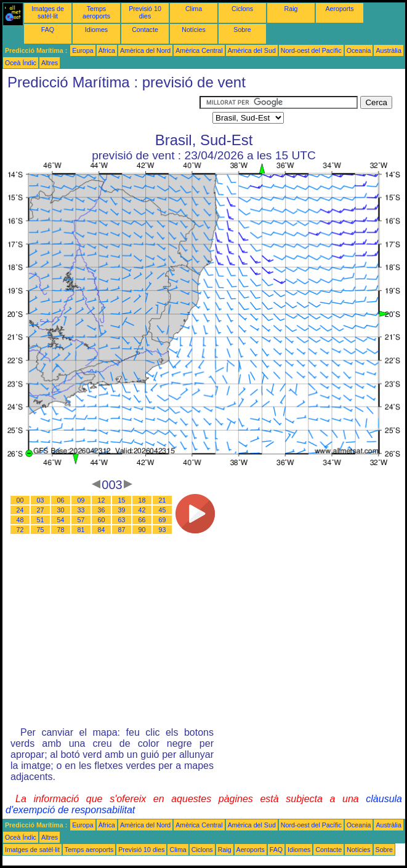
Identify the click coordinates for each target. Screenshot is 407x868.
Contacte (145, 30)
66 (142, 520)
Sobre (242, 30)
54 (61, 520)
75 (41, 530)
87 (122, 530)
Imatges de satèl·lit (48, 12)
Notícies (194, 30)
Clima (194, 9)
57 (81, 520)
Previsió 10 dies (145, 12)
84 (102, 530)
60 (102, 520)
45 (163, 510)
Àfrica (107, 50)
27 (41, 510)
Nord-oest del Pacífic (311, 50)
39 (122, 510)
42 (142, 510)
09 (81, 500)
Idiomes (96, 30)
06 (61, 500)
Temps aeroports (96, 12)
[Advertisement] (101, 111)
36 (102, 510)
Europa (83, 50)
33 (81, 510)
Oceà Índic (21, 63)
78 (61, 530)
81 (81, 530)
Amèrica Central (199, 50)
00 (20, 500)
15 (122, 500)
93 (163, 530)
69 (163, 520)
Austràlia (388, 50)
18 (142, 500)
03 (41, 500)
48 (20, 520)
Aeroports (339, 9)
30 (61, 510)
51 (41, 520)
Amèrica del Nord (145, 50)
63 (122, 520)
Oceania (359, 50)
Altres (50, 63)
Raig (291, 9)
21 (163, 500)
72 (20, 530)
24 (20, 510)
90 (142, 530)
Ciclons (242, 9)
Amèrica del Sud (252, 50)
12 (102, 500)
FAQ (48, 30)
